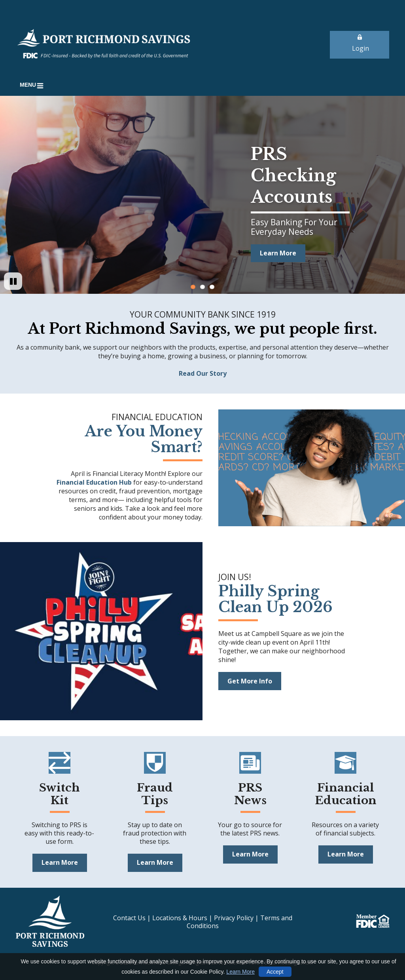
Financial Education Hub (95, 482)
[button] (33, 86)
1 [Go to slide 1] (193, 287)
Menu (33, 86)
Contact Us (129, 918)
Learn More (240, 972)
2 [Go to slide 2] (202, 287)
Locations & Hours (180, 918)
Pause (17, 289)
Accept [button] (275, 972)
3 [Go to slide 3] (212, 287)
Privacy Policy (234, 918)
